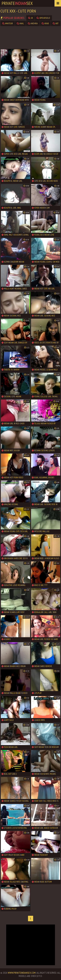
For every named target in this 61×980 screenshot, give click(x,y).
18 (30, 18)
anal (20, 23)
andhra (33, 23)
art (56, 23)
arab (45, 23)
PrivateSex (17, 3)
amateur (8, 23)
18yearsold (43, 18)
